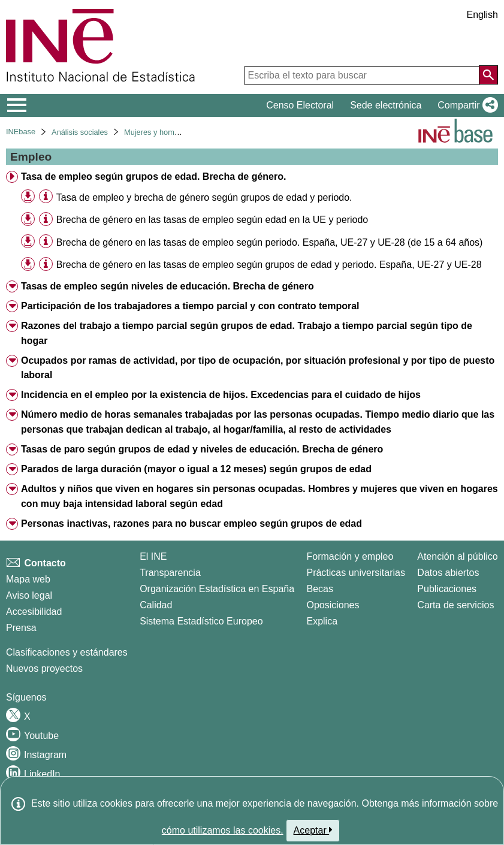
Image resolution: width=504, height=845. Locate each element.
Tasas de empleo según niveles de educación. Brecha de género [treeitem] (168, 286)
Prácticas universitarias (356, 573)
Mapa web (28, 579)
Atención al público (457, 556)
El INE (153, 556)
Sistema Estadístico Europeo (201, 621)
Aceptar (313, 830)
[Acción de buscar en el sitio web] (488, 75)
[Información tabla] (46, 197)
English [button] (482, 15)
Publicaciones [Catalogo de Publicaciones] (447, 589)
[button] (465, 105)
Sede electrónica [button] (386, 105)
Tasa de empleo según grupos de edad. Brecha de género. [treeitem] (153, 176)
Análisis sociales (80, 132)
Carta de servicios (455, 605)
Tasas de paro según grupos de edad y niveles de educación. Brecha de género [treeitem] (202, 449)
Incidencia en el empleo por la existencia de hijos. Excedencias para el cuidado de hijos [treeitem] (221, 395)
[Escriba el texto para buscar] (362, 76)
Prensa (21, 628)
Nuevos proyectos (44, 669)
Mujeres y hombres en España (176, 132)
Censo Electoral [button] (300, 105)
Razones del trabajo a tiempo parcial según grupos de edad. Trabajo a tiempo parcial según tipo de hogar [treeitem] (247, 333)
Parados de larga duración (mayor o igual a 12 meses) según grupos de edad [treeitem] (196, 469)
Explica (322, 621)
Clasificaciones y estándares (67, 652)
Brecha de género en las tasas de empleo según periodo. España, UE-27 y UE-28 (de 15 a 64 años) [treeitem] (270, 242)
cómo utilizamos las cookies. (223, 830)
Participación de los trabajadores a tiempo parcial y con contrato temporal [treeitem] (190, 306)
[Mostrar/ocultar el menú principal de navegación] (17, 105)
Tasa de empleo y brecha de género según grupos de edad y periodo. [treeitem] (204, 197)
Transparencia (170, 573)
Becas (319, 589)
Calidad (156, 605)
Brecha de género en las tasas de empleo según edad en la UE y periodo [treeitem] (212, 220)
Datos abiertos (448, 573)
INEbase (21, 132)
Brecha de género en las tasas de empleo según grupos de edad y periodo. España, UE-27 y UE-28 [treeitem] (269, 265)
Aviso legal (29, 595)
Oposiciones (333, 605)
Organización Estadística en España (217, 589)
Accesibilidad (34, 612)
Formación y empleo (350, 556)
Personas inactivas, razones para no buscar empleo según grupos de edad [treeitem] (191, 523)
